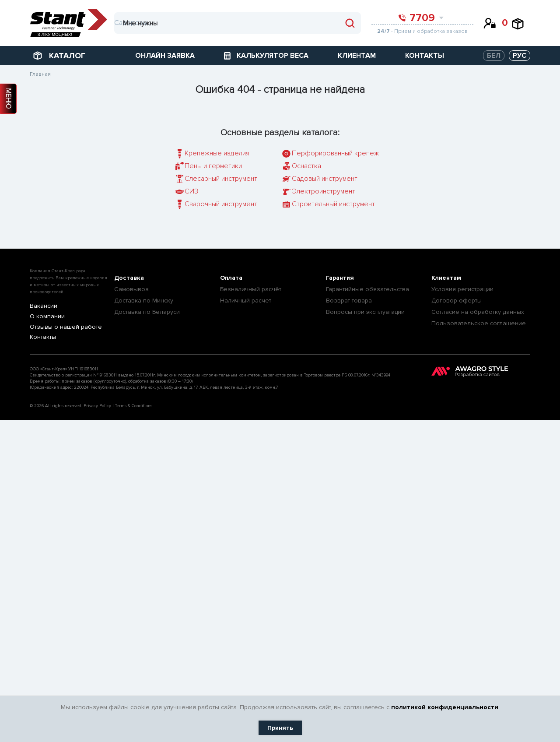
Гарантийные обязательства (367, 289)
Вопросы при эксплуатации (365, 312)
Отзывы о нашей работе (61, 327)
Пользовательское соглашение (479, 323)
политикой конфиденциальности (445, 707)
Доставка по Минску (144, 301)
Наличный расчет (246, 301)
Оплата (231, 278)
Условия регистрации (462, 289)
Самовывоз (131, 289)
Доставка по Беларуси (147, 312)
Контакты (42, 338)
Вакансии (42, 306)
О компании (45, 317)
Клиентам (446, 278)
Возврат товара (349, 301)
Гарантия (340, 278)
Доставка (129, 278)
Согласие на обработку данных (478, 312)
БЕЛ (494, 56)
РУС (520, 56)
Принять (280, 728)
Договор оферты (457, 301)
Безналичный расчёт (251, 289)
